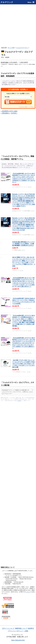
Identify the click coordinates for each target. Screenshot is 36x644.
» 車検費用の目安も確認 (9, 111)
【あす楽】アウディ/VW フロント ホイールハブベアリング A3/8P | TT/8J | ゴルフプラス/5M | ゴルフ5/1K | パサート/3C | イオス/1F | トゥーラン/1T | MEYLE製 (24, 364)
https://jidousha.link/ (18, 640)
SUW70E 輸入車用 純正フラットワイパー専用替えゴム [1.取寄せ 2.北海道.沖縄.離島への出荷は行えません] (23, 244)
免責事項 (31, 628)
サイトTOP (11, 48)
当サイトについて (8, 628)
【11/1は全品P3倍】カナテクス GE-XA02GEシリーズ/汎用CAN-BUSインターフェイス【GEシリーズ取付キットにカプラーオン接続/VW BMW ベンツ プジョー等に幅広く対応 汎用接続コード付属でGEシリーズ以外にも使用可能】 (24, 321)
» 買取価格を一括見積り (9, 113)
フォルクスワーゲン (22, 48)
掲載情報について (21, 628)
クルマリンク (7, 2)
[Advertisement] (18, 25)
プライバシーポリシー (15, 631)
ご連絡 (26, 631)
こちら (19, 400)
